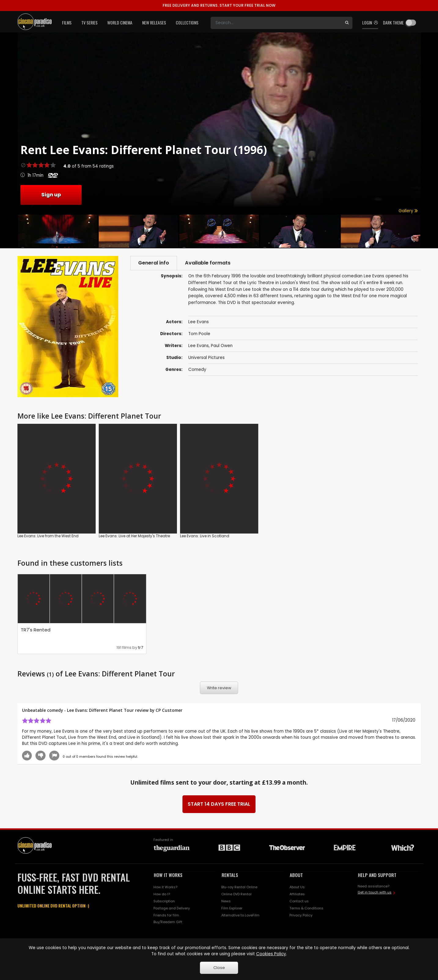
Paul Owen (222, 346)
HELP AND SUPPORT (377, 875)
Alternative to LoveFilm (240, 915)
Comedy (197, 370)
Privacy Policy (301, 915)
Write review (219, 688)
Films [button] (67, 22)
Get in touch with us (375, 892)
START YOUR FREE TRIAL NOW (219, 5)
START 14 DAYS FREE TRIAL (219, 804)
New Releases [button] (154, 22)
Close (219, 968)
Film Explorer (232, 908)
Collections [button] (187, 22)
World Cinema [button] (120, 22)
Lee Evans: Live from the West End (48, 536)
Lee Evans (199, 346)
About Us (297, 887)
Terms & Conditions (306, 908)
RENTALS (230, 875)
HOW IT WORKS (168, 875)
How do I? (162, 894)
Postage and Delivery (172, 908)
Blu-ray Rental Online (239, 887)
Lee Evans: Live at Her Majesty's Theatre (134, 536)
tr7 (141, 647)
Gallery (408, 211)
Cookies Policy (271, 954)
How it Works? (165, 887)
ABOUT (296, 875)
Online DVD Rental (236, 894)
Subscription (164, 901)
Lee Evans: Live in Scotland (205, 536)
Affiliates (297, 894)
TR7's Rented (36, 630)
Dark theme (393, 22)
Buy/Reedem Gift (168, 922)
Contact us (299, 901)
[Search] (276, 23)
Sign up (51, 195)
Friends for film (166, 915)
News (226, 901)
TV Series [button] (89, 22)
